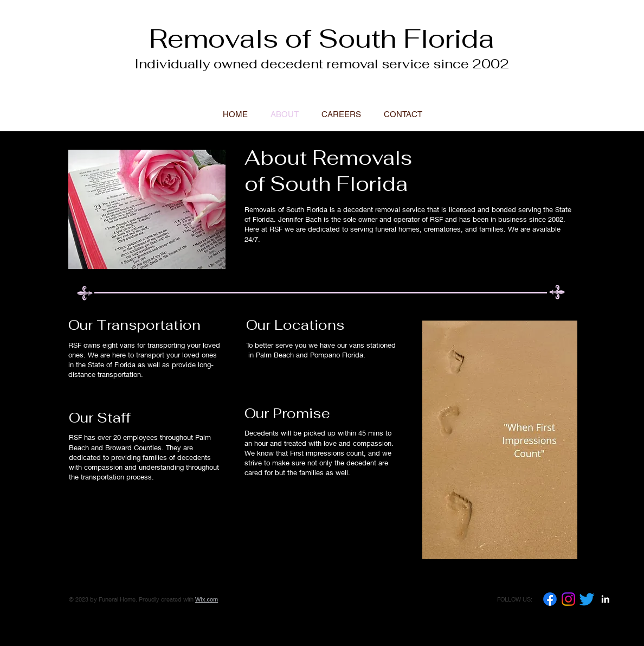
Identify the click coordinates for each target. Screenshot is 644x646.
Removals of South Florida (322, 39)
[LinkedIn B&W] (605, 599)
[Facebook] (550, 599)
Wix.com (207, 599)
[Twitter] (587, 599)
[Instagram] (568, 599)
